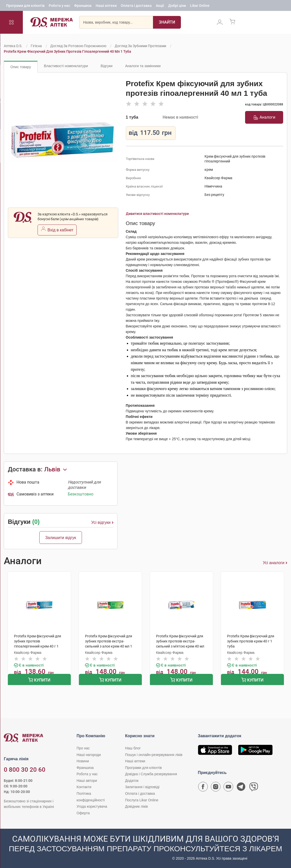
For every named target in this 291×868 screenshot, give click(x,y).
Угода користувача (92, 806)
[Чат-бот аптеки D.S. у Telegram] (241, 788)
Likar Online (200, 6)
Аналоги (264, 117)
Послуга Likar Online (142, 800)
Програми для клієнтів (25, 6)
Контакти (84, 787)
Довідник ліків (136, 806)
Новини (83, 761)
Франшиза (83, 6)
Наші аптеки (106, 6)
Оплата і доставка (136, 6)
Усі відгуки (102, 523)
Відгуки (107, 66)
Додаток (132, 781)
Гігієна (36, 46)
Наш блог (133, 748)
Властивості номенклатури (66, 66)
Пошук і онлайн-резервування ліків (154, 755)
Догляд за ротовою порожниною (78, 46)
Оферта (83, 813)
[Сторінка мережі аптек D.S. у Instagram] (216, 788)
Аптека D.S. (13, 46)
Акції (160, 6)
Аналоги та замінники (143, 66)
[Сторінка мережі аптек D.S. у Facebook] (203, 788)
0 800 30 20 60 (25, 770)
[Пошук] (167, 24)
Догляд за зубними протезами (140, 46)
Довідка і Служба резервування (151, 774)
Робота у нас (59, 6)
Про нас (83, 748)
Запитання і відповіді (142, 787)
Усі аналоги (275, 563)
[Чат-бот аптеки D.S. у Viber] (254, 788)
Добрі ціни (177, 6)
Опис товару (21, 67)
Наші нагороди (89, 755)
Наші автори (87, 781)
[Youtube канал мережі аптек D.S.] (228, 788)
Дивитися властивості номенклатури (157, 214)
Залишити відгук (61, 538)
